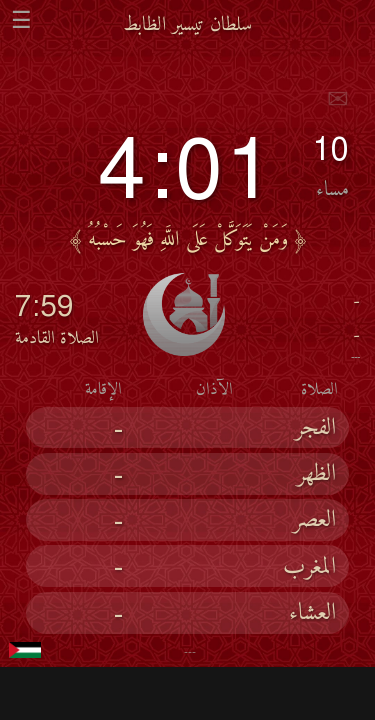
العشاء (312, 614)
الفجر (315, 429)
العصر (314, 521)
